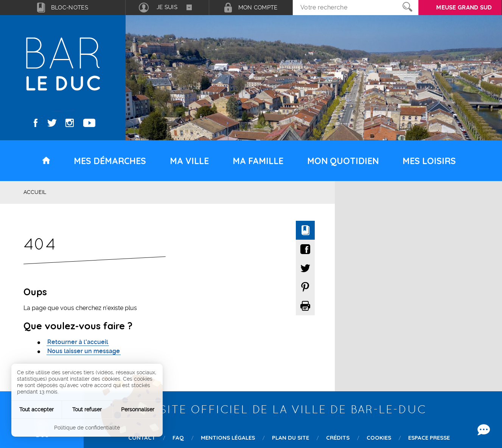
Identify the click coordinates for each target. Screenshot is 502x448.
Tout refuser (87, 409)
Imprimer (305, 306)
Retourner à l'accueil (78, 342)
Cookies (379, 438)
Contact (142, 438)
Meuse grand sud (464, 8)
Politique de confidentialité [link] (87, 428)
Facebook (36, 123)
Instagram (70, 123)
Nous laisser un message (84, 351)
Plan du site (291, 438)
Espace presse (429, 438)
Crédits (338, 438)
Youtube (89, 123)
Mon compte (258, 8)
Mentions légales (228, 438)
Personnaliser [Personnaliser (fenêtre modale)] (138, 409)
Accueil (35, 192)
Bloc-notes (70, 8)
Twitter (52, 123)
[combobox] (167, 8)
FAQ (178, 438)
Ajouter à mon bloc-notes (305, 230)
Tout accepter (37, 409)
